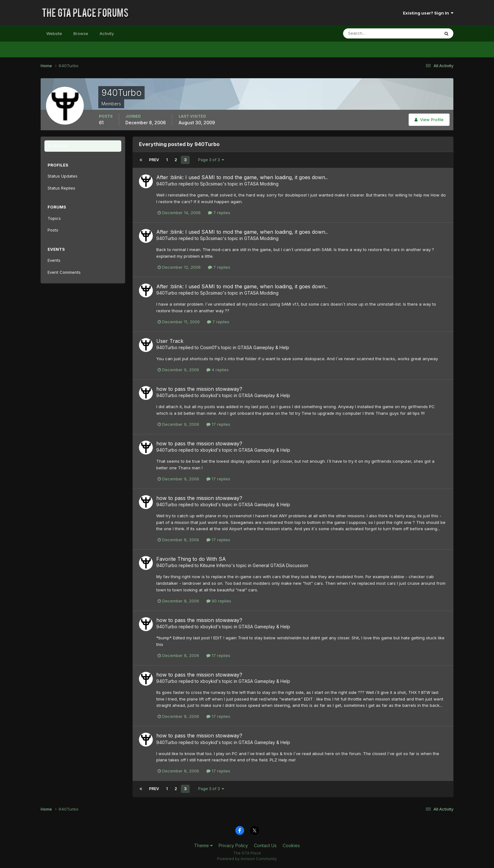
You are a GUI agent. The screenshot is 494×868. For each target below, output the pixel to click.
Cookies (291, 845)
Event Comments (64, 272)
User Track (170, 341)
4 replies (218, 370)
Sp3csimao (211, 184)
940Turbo (167, 184)
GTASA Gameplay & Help (263, 347)
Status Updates (63, 176)
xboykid (209, 395)
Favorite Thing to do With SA (191, 559)
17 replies (218, 424)
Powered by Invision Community (247, 859)
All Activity (58, 146)
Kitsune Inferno (216, 565)
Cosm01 (208, 347)
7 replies (219, 213)
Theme (203, 845)
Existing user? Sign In (428, 13)
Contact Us (265, 845)
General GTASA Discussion (280, 565)
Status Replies (61, 188)
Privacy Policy (233, 845)
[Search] (371, 33)
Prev (154, 160)
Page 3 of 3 (211, 160)
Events (54, 260)
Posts (53, 230)
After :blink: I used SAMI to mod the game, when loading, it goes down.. (242, 177)
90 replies (219, 601)
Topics (54, 218)
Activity (107, 33)
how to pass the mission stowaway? (199, 389)
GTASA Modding (261, 184)
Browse (81, 33)
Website (54, 33)
